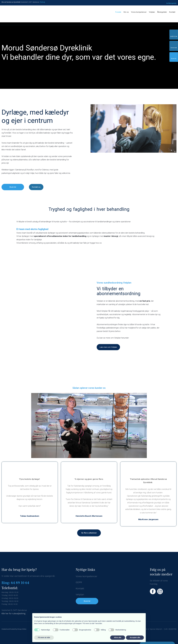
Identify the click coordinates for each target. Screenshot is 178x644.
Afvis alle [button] (118, 637)
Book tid (87, 601)
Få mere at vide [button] (44, 637)
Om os (126, 12)
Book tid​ (13, 187)
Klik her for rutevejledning (13, 613)
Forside (118, 12)
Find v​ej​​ (42, 2)
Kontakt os (36, 187)
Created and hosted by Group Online (14, 629)
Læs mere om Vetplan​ (108, 347)
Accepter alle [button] (135, 637)
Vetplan (152, 12)
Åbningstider (162, 12)
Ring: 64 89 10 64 (15, 583)
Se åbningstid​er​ (171, 3)
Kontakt (172, 12)
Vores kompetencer (139, 12)
